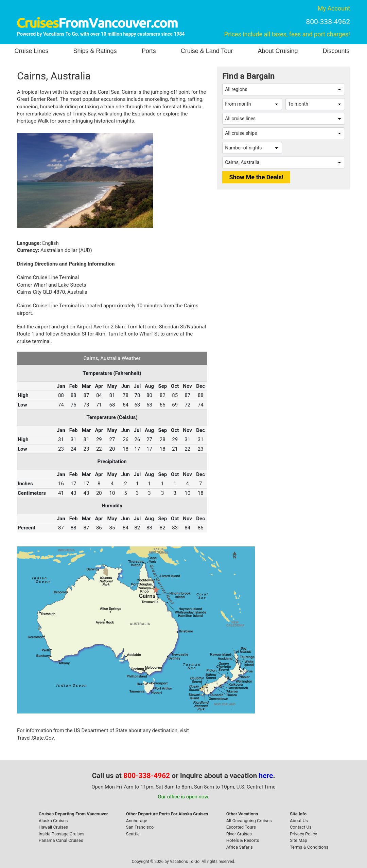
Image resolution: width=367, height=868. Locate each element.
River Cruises (239, 834)
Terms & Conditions (309, 847)
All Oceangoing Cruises (249, 821)
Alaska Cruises (53, 821)
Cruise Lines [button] (32, 51)
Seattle (133, 834)
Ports (149, 51)
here (266, 776)
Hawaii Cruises (53, 827)
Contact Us (301, 827)
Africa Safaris (240, 847)
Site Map (299, 840)
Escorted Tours (241, 827)
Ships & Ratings (95, 51)
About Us (299, 821)
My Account (334, 8)
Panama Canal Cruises (61, 840)
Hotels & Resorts (243, 840)
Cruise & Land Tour (207, 51)
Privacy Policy (303, 834)
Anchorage (137, 821)
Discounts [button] (336, 51)
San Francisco (140, 827)
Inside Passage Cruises (62, 834)
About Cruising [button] (278, 51)
